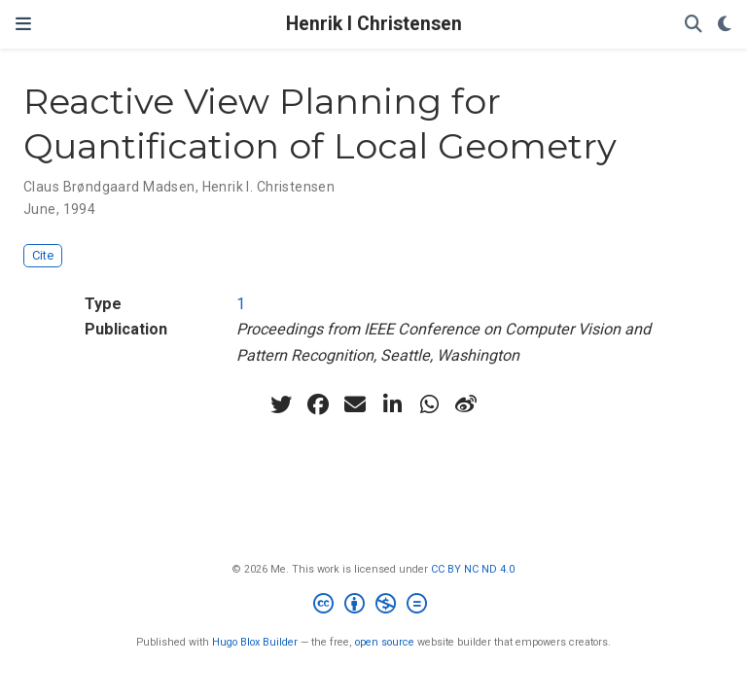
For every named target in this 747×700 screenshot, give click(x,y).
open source (385, 642)
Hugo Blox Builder (255, 642)
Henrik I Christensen (374, 24)
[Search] (694, 25)
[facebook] (318, 404)
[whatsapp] (429, 404)
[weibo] (466, 404)
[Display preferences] (725, 25)
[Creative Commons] (374, 606)
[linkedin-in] (392, 404)
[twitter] (281, 404)
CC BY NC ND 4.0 (473, 569)
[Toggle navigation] (23, 24)
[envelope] (355, 404)
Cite (43, 255)
